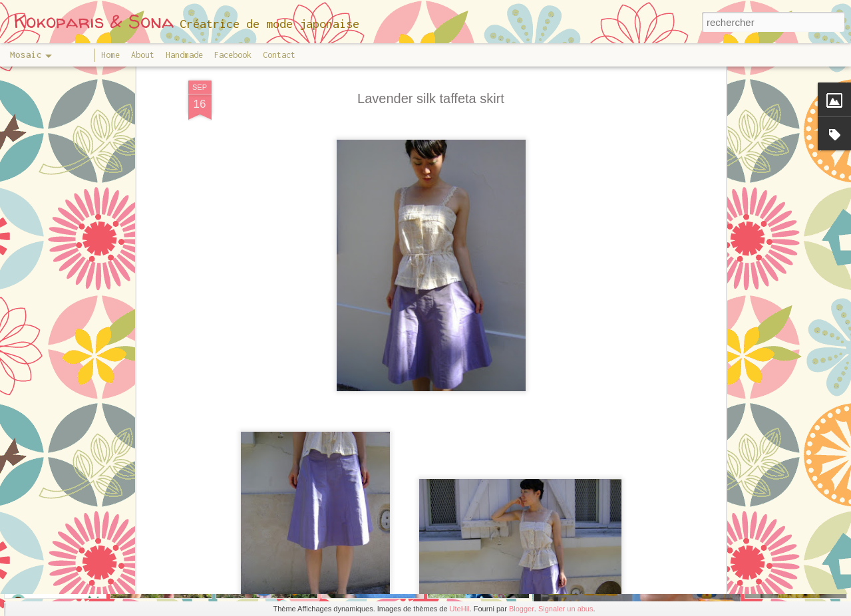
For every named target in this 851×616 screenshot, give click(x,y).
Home (110, 55)
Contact (279, 55)
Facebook (233, 55)
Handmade (184, 55)
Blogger (522, 609)
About (143, 55)
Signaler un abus (566, 609)
